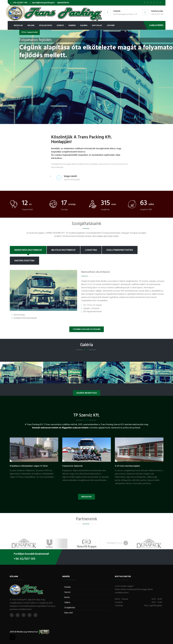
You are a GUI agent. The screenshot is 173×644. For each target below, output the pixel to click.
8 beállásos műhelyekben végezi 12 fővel (29, 466)
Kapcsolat (97, 25)
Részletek (86, 497)
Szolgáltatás (46, 25)
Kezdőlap (18, 25)
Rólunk (31, 25)
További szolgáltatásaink (87, 329)
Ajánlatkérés (63, 3)
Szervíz (60, 25)
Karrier (72, 25)
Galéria (84, 25)
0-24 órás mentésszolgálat (127, 466)
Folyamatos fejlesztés (72, 466)
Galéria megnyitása (87, 393)
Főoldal (67, 587)
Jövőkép (111, 25)
